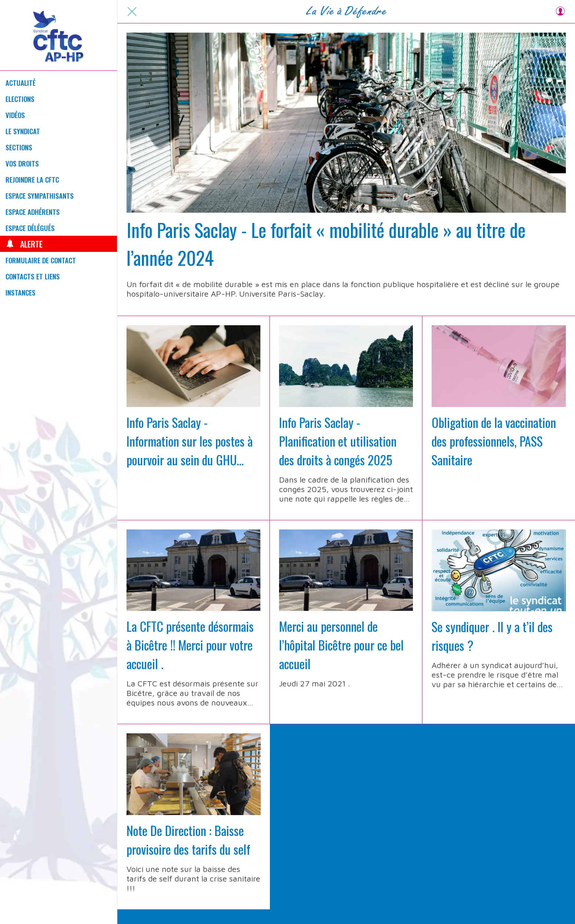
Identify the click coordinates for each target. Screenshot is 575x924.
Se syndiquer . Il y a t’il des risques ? (492, 636)
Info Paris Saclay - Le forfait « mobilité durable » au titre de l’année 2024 (326, 243)
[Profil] (560, 12)
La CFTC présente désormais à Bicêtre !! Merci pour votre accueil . (190, 645)
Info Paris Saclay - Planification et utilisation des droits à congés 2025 (338, 441)
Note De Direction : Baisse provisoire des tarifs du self (188, 840)
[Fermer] (132, 12)
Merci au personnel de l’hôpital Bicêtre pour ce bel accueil (341, 645)
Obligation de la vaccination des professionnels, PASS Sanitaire (494, 441)
